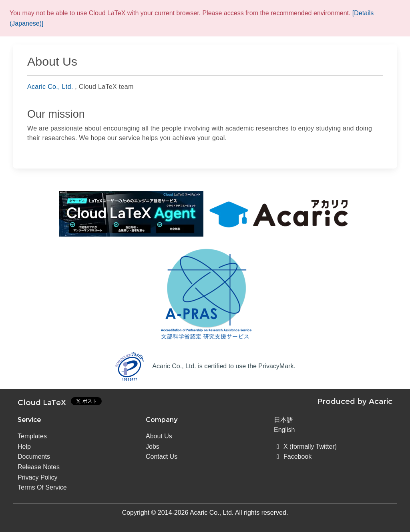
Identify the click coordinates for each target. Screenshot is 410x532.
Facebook (293, 457)
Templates (32, 436)
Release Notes (39, 467)
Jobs (153, 447)
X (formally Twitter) (305, 447)
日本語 (283, 420)
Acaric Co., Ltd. (50, 87)
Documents (34, 457)
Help (24, 447)
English (284, 430)
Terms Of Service (42, 487)
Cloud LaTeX (42, 402)
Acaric (381, 401)
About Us (159, 436)
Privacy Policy (38, 477)
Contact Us (162, 457)
